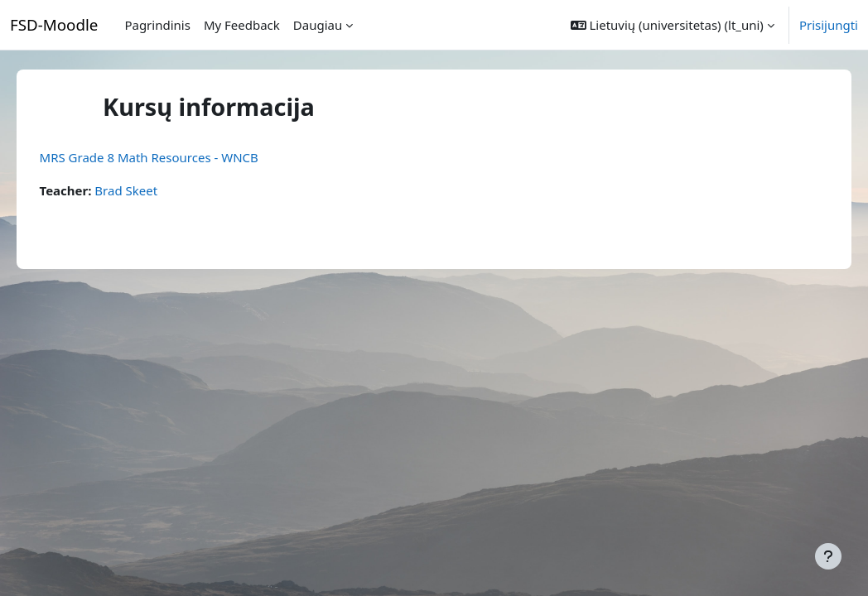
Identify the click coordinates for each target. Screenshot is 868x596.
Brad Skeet (150, 190)
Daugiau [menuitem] (318, 25)
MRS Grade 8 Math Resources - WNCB (172, 157)
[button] (673, 25)
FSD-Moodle (54, 24)
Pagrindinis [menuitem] (157, 25)
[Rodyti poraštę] (828, 556)
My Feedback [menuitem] (242, 25)
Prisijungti (829, 25)
